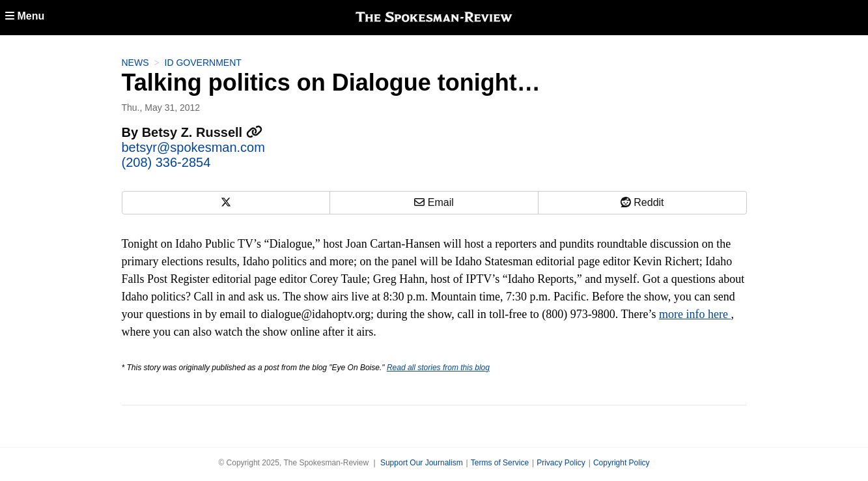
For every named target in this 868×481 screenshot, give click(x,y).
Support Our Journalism (422, 463)
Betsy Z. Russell (202, 132)
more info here (695, 314)
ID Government (203, 63)
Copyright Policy (622, 463)
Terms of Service (500, 463)
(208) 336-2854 (166, 162)
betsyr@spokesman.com (193, 147)
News (135, 63)
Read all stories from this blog (438, 368)
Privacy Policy (561, 463)
